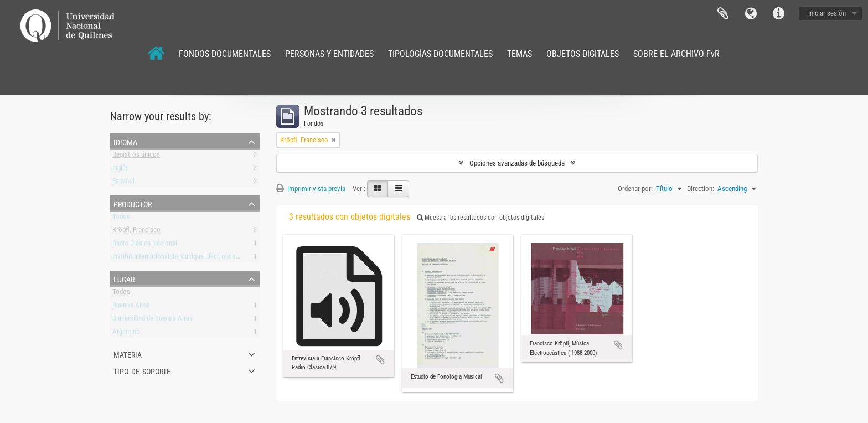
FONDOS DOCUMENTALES (225, 54)
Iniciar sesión (827, 13)
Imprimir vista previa (311, 189)
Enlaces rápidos (778, 14)
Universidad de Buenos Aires (153, 320)
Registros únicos (136, 156)
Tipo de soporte (142, 370)
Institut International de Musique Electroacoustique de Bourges (201, 258)
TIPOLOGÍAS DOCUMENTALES (440, 54)
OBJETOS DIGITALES (583, 54)
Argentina (126, 334)
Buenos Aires (131, 307)
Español (123, 183)
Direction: (701, 189)
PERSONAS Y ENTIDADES (329, 54)
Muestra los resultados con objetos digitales (480, 218)
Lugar (124, 278)
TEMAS (520, 54)
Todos (121, 218)
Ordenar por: (635, 189)
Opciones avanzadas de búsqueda (517, 163)
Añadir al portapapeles (380, 360)
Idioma (751, 14)
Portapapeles (723, 14)
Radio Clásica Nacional (145, 245)
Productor (133, 203)
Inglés (121, 170)
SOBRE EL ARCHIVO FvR (676, 54)
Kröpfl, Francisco (136, 232)
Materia (128, 354)
